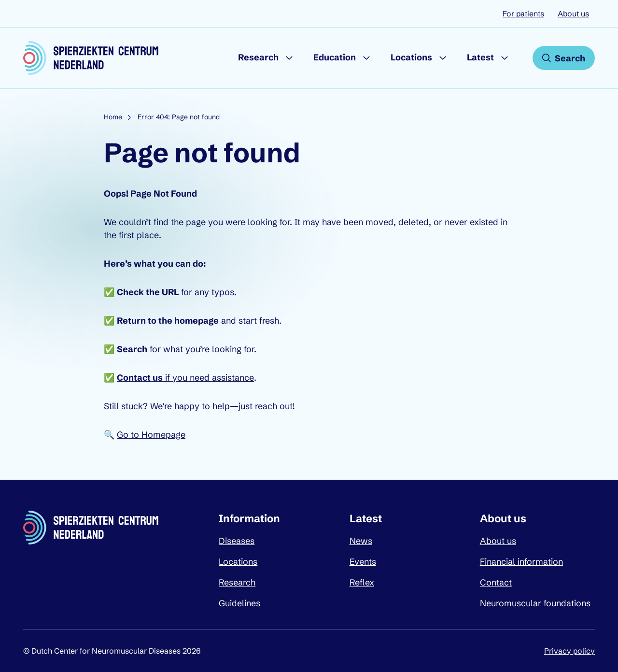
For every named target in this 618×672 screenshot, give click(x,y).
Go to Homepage (151, 435)
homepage (197, 321)
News (361, 541)
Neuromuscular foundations (535, 603)
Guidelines (239, 603)
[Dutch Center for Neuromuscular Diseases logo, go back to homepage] (91, 58)
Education (335, 57)
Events (363, 562)
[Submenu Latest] (505, 58)
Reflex (362, 582)
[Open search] (564, 58)
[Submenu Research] (289, 58)
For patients (523, 14)
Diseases (237, 541)
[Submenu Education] (366, 58)
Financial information (521, 562)
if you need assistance (185, 378)
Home (113, 117)
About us (573, 14)
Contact (496, 582)
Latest (480, 57)
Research (258, 57)
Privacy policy (569, 651)
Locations (411, 57)
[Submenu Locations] (443, 58)
